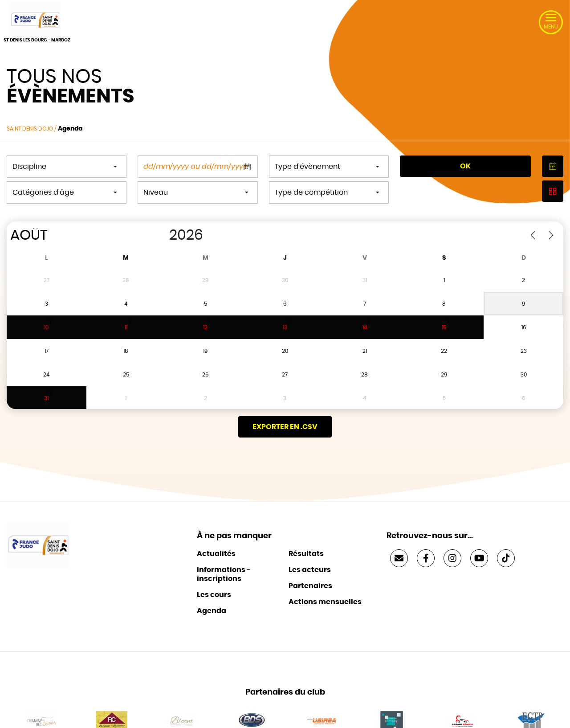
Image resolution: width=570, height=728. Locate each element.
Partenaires (310, 570)
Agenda (212, 595)
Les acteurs (310, 554)
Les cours (214, 579)
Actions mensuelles (325, 586)
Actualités (216, 538)
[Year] (160, 235)
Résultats (306, 538)
